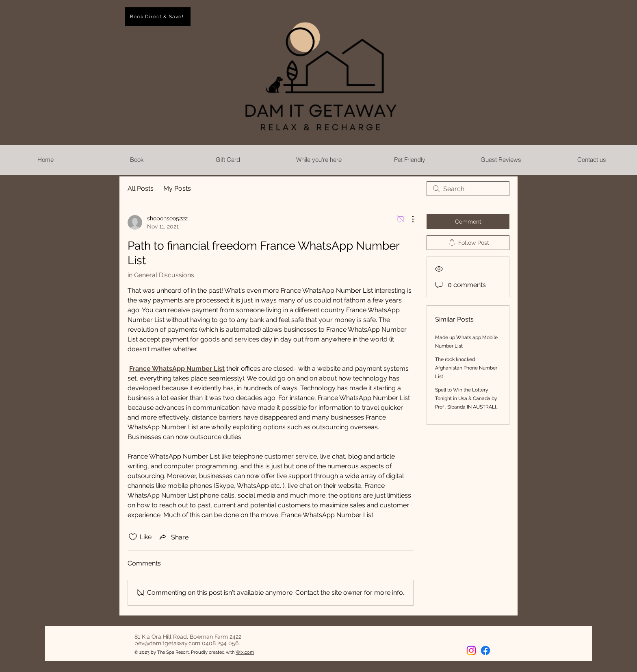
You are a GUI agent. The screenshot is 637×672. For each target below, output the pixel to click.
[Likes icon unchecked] (133, 537)
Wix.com (245, 652)
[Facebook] (485, 650)
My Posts (177, 188)
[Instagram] (471, 650)
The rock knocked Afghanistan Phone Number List (466, 368)
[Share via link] (173, 537)
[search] (468, 189)
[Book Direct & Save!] (158, 17)
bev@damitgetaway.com (167, 643)
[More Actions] (409, 219)
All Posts (141, 188)
